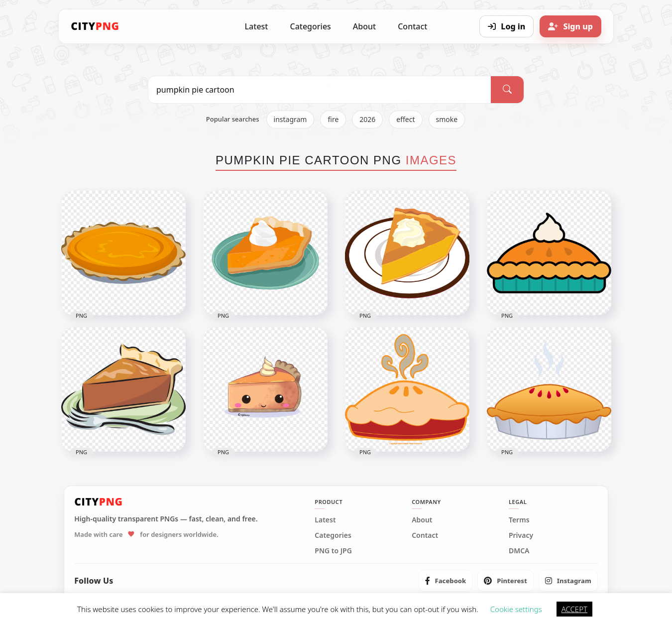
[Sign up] (570, 26)
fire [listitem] (333, 119)
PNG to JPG (333, 551)
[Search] (507, 90)
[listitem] (446, 581)
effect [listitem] (405, 119)
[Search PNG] (320, 90)
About (364, 26)
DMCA (519, 551)
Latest (257, 26)
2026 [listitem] (367, 119)
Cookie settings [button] (516, 609)
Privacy (521, 535)
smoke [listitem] (447, 119)
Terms (519, 520)
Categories (310, 26)
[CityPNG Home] (95, 26)
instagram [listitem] (290, 119)
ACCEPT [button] (574, 609)
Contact (412, 26)
